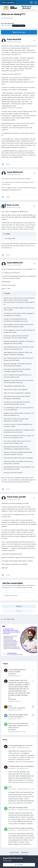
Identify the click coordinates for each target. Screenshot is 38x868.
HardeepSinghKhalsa (17, 717)
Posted (14, 42)
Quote (8, 164)
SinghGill (13, 674)
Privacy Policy (14, 852)
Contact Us (25, 852)
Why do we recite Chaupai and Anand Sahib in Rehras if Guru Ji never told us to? (19, 725)
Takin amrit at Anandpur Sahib (18, 715)
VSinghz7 (13, 730)
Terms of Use (7, 860)
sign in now (12, 587)
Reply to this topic (19, 32)
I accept (19, 865)
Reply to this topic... (11, 596)
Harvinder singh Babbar (18, 708)
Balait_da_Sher (13, 205)
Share (19, 606)
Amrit (10, 706)
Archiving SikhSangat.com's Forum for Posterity (20, 746)
